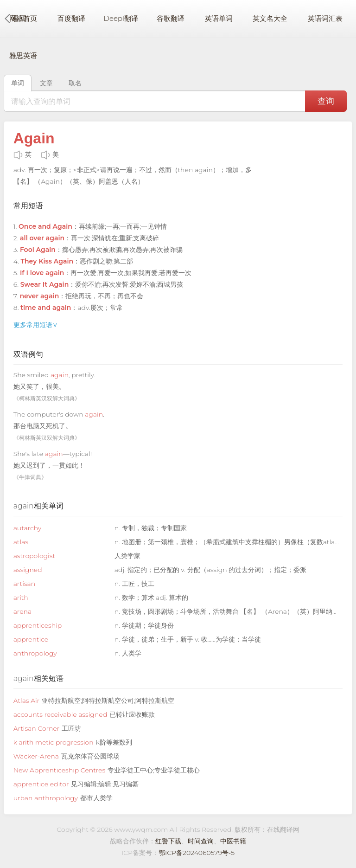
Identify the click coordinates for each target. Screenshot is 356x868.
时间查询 (201, 841)
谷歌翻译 (171, 18)
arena (22, 611)
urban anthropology (46, 798)
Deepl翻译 (121, 18)
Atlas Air (27, 701)
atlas (21, 542)
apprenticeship (38, 625)
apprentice (31, 639)
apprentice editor (41, 784)
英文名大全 (270, 18)
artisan (24, 584)
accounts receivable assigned (60, 714)
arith (21, 598)
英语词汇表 (325, 18)
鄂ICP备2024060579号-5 (197, 853)
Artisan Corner (37, 728)
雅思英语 (23, 55)
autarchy (27, 528)
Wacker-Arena (36, 756)
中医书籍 (233, 841)
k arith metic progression (54, 742)
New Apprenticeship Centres (59, 770)
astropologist (34, 556)
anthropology (35, 653)
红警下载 (168, 841)
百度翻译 (71, 18)
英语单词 (219, 18)
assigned (28, 570)
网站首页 (23, 18)
